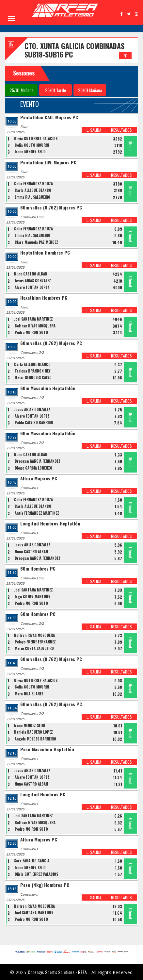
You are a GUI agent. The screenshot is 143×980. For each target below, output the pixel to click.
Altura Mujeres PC (39, 479)
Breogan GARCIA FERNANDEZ (38, 461)
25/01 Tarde (56, 90)
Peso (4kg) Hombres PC (45, 885)
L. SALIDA (94, 130)
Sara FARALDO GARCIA (32, 861)
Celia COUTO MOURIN (32, 145)
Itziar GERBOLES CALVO (33, 377)
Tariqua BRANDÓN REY (33, 371)
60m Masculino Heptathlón (48, 388)
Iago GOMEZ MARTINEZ (33, 597)
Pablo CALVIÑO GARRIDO (34, 423)
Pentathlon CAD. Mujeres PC (49, 117)
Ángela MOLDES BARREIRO (35, 739)
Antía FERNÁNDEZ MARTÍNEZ (37, 513)
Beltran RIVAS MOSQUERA (35, 326)
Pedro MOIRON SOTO (31, 332)
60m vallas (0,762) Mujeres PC (51, 208)
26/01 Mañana (90, 90)
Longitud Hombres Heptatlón (50, 524)
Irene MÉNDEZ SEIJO (30, 152)
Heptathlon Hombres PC (45, 253)
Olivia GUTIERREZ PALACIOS (36, 139)
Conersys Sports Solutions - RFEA (57, 972)
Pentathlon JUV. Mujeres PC (48, 163)
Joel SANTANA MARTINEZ (33, 319)
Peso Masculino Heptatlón (47, 749)
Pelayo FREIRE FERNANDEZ (35, 642)
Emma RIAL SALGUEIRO (32, 197)
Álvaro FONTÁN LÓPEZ (32, 287)
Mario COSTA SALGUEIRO (34, 648)
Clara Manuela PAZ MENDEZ (36, 242)
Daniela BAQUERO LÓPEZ (33, 732)
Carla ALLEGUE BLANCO (33, 190)
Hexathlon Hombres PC (44, 298)
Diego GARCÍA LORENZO (33, 468)
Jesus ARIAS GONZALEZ (33, 281)
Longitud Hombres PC (43, 795)
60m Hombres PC (38, 569)
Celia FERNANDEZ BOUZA (33, 184)
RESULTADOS (121, 130)
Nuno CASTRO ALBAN (31, 274)
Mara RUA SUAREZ (29, 694)
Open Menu (11, 18)
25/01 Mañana (21, 90)
